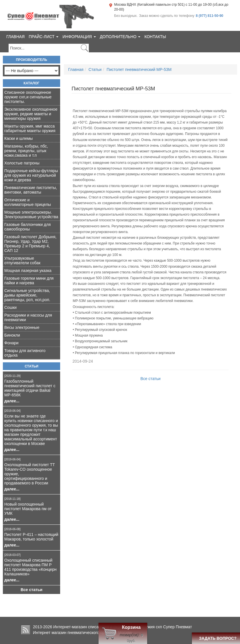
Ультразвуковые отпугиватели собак (22, 261)
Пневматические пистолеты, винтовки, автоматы (31, 190)
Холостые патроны (22, 163)
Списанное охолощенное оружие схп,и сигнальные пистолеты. (28, 97)
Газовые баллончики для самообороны (27, 227)
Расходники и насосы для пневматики (28, 317)
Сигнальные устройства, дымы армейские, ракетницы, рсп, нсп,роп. (27, 295)
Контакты (155, 37)
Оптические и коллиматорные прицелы (28, 202)
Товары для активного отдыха (25, 353)
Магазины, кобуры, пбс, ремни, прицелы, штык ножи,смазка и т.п (26, 151)
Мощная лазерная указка (28, 271)
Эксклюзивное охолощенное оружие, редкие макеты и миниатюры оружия (31, 114)
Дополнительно (120, 37)
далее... (12, 401)
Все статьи (32, 590)
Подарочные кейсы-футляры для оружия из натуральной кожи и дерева (31, 175)
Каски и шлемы (18, 138)
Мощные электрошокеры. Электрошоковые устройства (31, 214)
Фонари (11, 343)
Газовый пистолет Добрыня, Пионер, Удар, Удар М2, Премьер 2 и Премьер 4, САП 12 (30, 244)
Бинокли (12, 335)
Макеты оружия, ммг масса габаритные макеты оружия (30, 128)
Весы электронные (22, 327)
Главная (15, 37)
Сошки (10, 307)
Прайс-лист (44, 37)
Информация (79, 37)
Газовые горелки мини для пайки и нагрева (29, 281)
